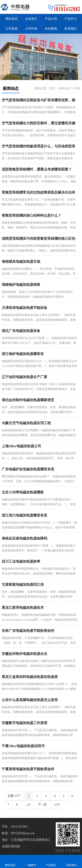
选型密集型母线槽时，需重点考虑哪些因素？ (37, 169)
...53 (28, 805)
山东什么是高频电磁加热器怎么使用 (30, 700)
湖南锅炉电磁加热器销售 (21, 285)
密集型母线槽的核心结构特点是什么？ (31, 215)
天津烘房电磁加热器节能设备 (24, 308)
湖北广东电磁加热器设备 (21, 331)
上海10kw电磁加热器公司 (21, 446)
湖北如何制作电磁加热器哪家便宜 (28, 400)
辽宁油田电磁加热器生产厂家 (24, 377)
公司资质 (12, 29)
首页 (52, 88)
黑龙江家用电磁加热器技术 (23, 608)
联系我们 (71, 29)
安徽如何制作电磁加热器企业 (24, 654)
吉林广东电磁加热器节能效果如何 (28, 631)
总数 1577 (14, 796)
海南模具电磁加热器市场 (21, 262)
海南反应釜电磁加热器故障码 (24, 538)
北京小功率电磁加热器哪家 (23, 492)
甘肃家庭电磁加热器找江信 (23, 584)
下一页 (42, 805)
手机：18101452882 (15, 827)
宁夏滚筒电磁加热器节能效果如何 (28, 769)
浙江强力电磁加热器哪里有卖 (24, 515)
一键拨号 (31, 861)
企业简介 (31, 19)
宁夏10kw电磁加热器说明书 (23, 746)
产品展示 (51, 861)
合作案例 (51, 29)
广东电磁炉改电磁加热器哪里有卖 (28, 469)
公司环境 (31, 29)
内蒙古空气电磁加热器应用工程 (26, 423)
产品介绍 (51, 19)
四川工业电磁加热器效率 (21, 561)
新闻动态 (65, 88)
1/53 (57, 805)
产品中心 (71, 19)
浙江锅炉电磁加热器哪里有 (23, 354)
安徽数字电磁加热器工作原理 (24, 723)
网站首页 (12, 19)
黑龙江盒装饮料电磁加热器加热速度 (30, 677)
